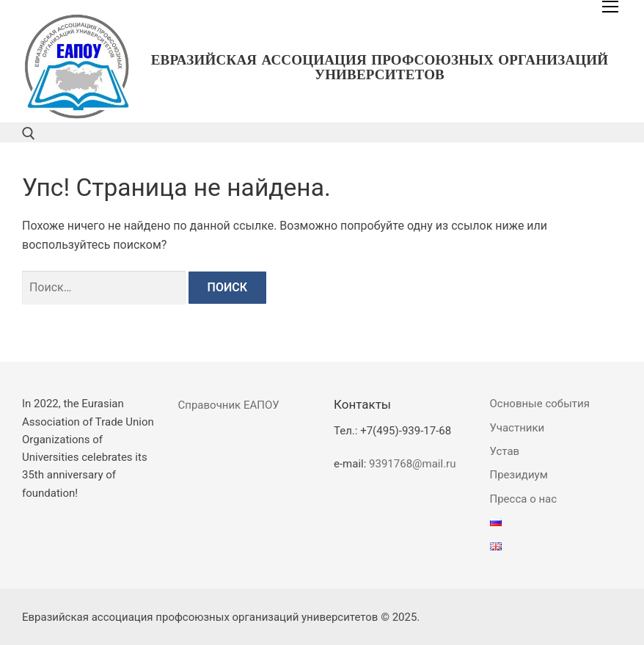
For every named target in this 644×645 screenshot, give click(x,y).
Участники (517, 428)
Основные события (540, 404)
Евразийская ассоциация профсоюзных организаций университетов (380, 68)
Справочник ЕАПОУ (229, 405)
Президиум (519, 475)
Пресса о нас (524, 499)
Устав (505, 451)
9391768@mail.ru (412, 464)
